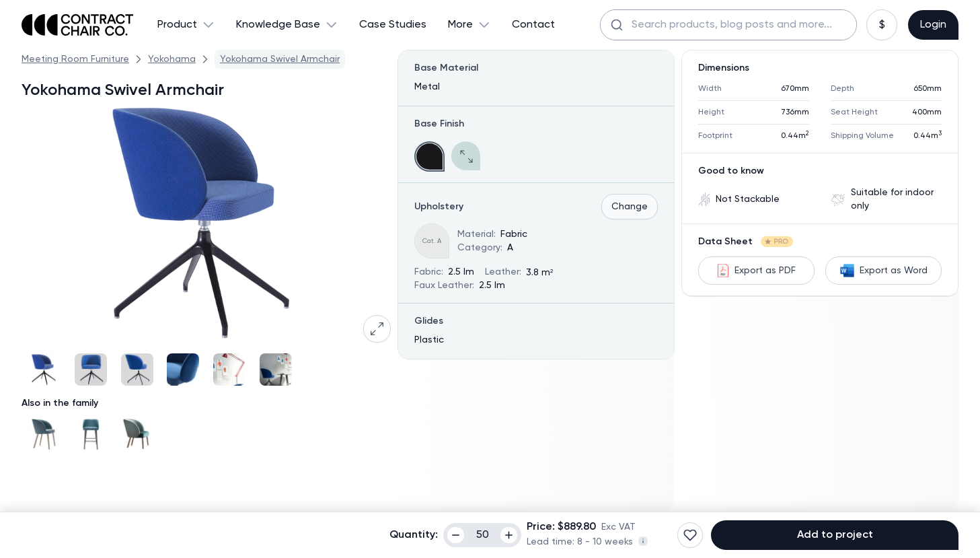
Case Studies (393, 25)
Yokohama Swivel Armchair (280, 59)
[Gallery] (206, 370)
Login (933, 25)
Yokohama (172, 59)
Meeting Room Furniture (75, 59)
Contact (533, 25)
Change (630, 207)
